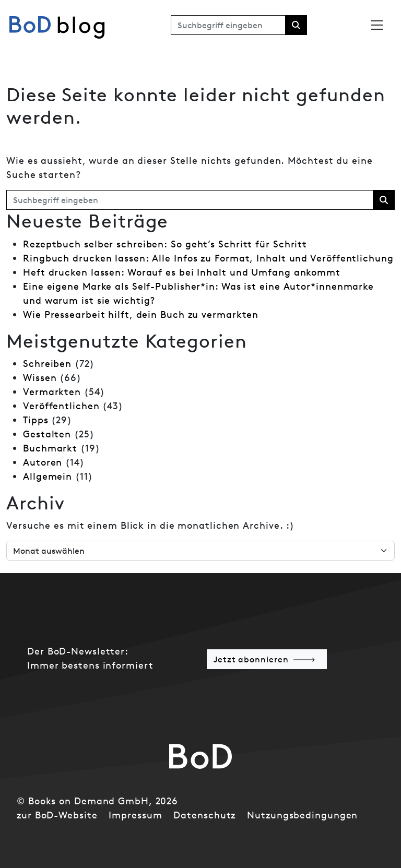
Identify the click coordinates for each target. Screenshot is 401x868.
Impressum (135, 815)
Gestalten (47, 434)
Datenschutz (204, 815)
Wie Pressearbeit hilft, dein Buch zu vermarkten (141, 314)
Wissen (40, 378)
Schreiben (47, 364)
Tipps (36, 420)
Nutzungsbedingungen (302, 815)
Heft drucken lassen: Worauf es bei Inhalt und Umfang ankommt (182, 272)
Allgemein (48, 476)
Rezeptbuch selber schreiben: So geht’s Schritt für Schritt (165, 244)
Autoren (43, 462)
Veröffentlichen (61, 406)
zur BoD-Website (57, 815)
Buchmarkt (50, 448)
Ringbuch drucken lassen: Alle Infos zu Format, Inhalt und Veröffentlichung (208, 258)
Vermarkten (52, 392)
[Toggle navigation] (377, 25)
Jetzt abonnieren (251, 659)
